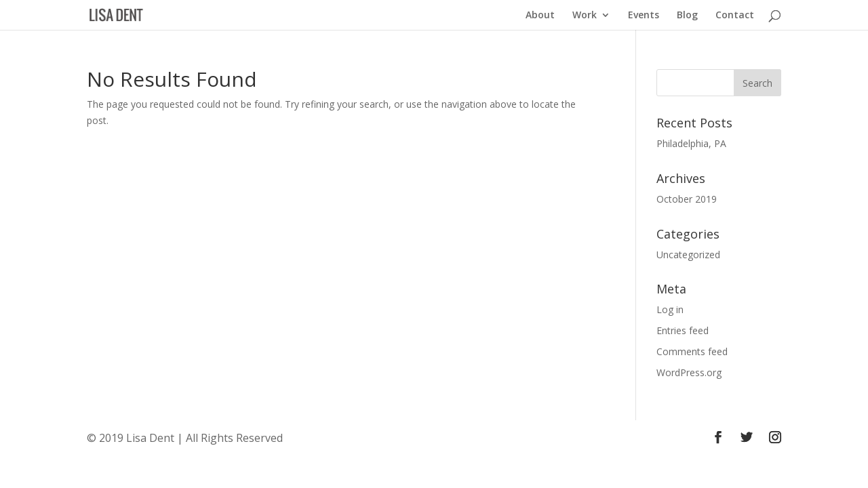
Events (644, 16)
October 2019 (687, 199)
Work (585, 16)
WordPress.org (689, 372)
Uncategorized (688, 255)
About (540, 16)
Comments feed (692, 351)
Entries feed (683, 330)
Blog (687, 16)
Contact (735, 16)
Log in (670, 309)
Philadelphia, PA (691, 143)
